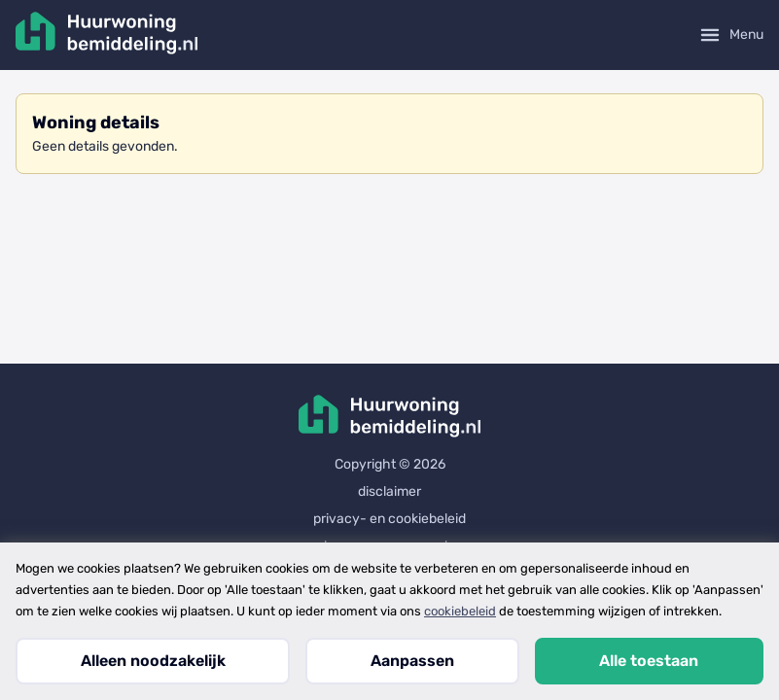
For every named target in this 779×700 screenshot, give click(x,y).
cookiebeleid (460, 611)
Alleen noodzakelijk (153, 661)
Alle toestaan (649, 661)
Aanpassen (412, 661)
